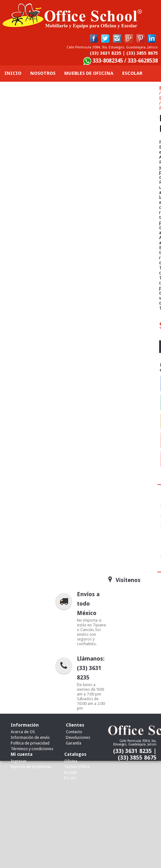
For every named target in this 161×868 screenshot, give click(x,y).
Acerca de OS (23, 732)
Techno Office (77, 767)
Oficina (71, 761)
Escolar (71, 772)
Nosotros (43, 73)
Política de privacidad (30, 743)
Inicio (13, 73)
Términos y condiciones (32, 749)
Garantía (74, 743)
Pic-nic (70, 778)
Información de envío (30, 737)
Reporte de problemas (31, 767)
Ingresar (19, 761)
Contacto (140, 90)
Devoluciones (78, 737)
